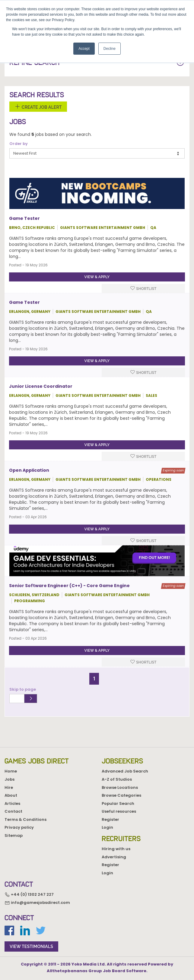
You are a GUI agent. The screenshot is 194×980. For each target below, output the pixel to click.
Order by (19, 144)
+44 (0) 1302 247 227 (29, 894)
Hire (9, 787)
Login (107, 827)
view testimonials (31, 946)
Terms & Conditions (25, 819)
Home (11, 771)
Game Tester (24, 218)
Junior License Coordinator (41, 386)
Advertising (114, 857)
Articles (12, 803)
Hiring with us (116, 849)
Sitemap (14, 835)
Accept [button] (84, 49)
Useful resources (119, 811)
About (11, 795)
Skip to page (24, 689)
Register (110, 819)
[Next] (102, 676)
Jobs (10, 779)
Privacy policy (19, 827)
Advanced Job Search (125, 771)
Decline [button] (110, 49)
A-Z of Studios (117, 779)
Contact (13, 811)
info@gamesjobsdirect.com (37, 903)
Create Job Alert (38, 107)
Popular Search (118, 803)
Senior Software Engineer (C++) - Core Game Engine (69, 586)
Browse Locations (120, 787)
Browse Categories (121, 795)
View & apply (97, 277)
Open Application (29, 470)
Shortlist (143, 288)
